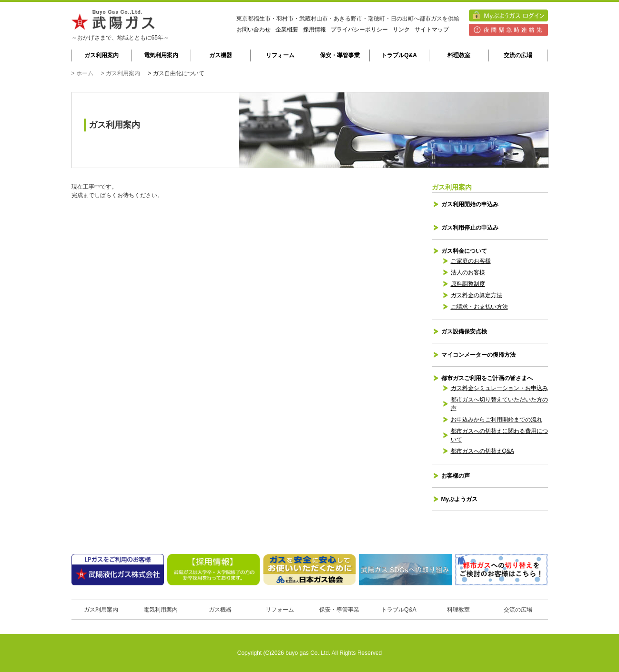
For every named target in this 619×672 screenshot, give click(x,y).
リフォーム (280, 55)
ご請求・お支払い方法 (479, 307)
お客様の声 (456, 476)
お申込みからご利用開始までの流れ (497, 420)
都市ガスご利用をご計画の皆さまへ (487, 378)
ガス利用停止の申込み (470, 228)
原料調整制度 (468, 284)
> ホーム (82, 73)
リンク (401, 30)
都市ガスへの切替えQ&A (482, 451)
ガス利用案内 (101, 55)
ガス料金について (464, 251)
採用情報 (315, 30)
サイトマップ (432, 30)
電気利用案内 (161, 55)
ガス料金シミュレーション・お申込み (499, 388)
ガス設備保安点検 (464, 331)
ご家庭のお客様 (471, 261)
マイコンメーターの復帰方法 (478, 355)
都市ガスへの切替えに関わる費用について (499, 435)
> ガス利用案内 (121, 73)
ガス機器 (221, 55)
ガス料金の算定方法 (477, 295)
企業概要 (287, 30)
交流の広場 (518, 55)
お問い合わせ (254, 30)
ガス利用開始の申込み (470, 204)
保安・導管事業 (340, 55)
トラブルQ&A (399, 55)
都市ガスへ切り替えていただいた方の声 (499, 404)
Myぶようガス (460, 499)
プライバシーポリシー (359, 30)
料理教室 (459, 55)
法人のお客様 (468, 272)
